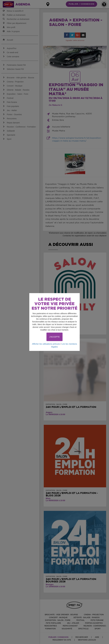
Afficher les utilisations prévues (46, 344)
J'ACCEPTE (55, 337)
